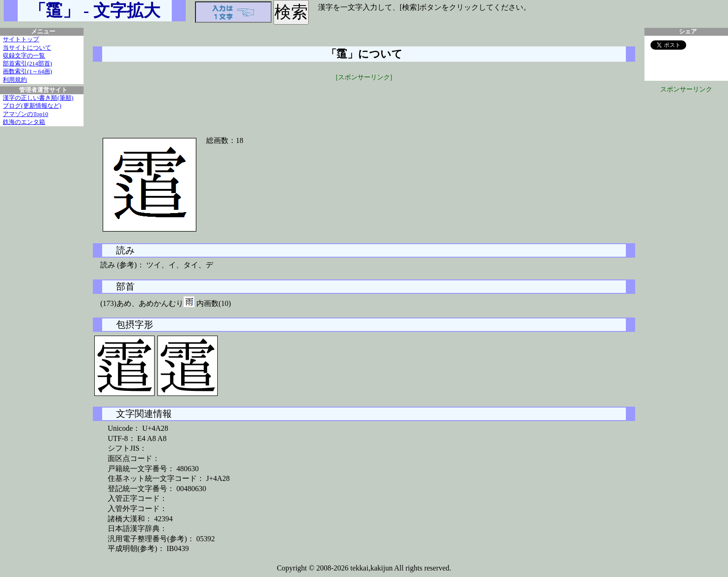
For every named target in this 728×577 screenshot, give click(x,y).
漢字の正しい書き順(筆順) (38, 98)
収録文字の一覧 (24, 56)
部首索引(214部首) (27, 64)
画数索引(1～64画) (27, 71)
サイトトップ (21, 39)
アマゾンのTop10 (26, 114)
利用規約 (15, 80)
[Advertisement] (364, 103)
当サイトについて (27, 48)
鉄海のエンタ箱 (24, 122)
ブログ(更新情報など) (32, 106)
